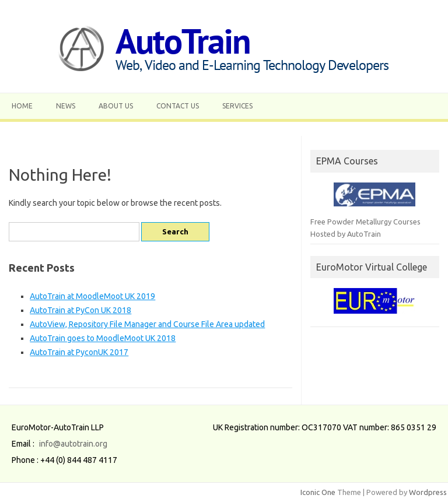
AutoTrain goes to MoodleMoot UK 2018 (103, 338)
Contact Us (178, 106)
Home (22, 106)
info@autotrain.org (73, 444)
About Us (116, 106)
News (66, 106)
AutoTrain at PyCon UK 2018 (80, 310)
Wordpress (428, 492)
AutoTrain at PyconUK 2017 (79, 352)
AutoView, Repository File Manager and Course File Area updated (147, 324)
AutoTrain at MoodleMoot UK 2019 (92, 296)
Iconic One (318, 492)
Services (237, 106)
